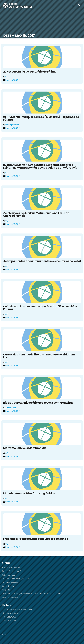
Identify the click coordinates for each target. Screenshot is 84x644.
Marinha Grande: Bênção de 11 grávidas (29, 493)
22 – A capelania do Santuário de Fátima (30, 72)
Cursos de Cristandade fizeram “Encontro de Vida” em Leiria (39, 356)
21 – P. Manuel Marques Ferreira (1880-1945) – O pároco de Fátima (41, 118)
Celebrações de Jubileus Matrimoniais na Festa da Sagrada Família (36, 214)
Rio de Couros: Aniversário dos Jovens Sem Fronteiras (38, 403)
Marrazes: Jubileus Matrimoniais (25, 448)
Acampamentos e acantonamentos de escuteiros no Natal (42, 261)
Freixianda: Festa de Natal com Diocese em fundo (36, 539)
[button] (73, 6)
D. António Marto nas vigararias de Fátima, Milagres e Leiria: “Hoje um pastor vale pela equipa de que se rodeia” (41, 166)
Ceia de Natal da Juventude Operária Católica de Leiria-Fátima (40, 308)
